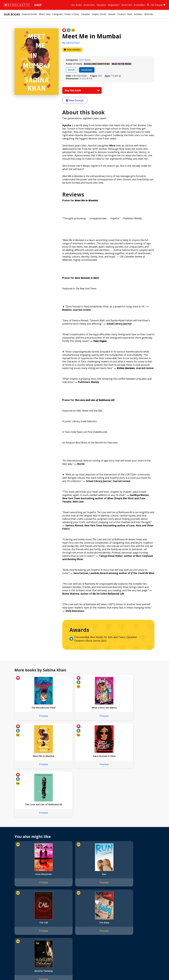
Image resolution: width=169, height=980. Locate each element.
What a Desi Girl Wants (66, 708)
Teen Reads (85, 60)
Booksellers (140, 5)
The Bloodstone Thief (31, 708)
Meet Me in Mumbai (102, 708)
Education (101, 5)
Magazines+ (114, 5)
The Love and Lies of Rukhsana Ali (31, 757)
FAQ (43, 924)
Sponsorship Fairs (14, 938)
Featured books (29, 14)
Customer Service (102, 921)
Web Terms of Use (40, 971)
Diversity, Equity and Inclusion (20, 927)
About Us (10, 917)
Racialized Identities (97, 64)
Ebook (71, 70)
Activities (138, 14)
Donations (10, 935)
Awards (112, 14)
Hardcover (87, 70)
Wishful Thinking (31, 877)
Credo (8, 920)
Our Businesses (13, 924)
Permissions (47, 920)
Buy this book (82, 90)
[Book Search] (148, 5)
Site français (158, 5)
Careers (9, 945)
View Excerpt (75, 100)
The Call (102, 829)
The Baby (137, 829)
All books (149, 14)
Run (66, 829)
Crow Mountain (31, 829)
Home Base (77, 917)
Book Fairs (127, 5)
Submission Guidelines (16, 949)
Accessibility (11, 931)
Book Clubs (89, 5)
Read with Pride (121, 64)
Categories (57, 14)
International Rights (51, 917)
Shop (38, 5)
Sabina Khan (73, 43)
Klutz (130, 14)
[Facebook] (100, 917)
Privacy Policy (22, 971)
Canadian (85, 14)
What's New (45, 14)
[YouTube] (106, 917)
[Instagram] (95, 917)
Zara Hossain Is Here (137, 708)
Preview (31, 716)
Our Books (77, 5)
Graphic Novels (99, 14)
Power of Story (72, 14)
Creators (121, 14)
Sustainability (12, 942)
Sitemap (9, 971)
